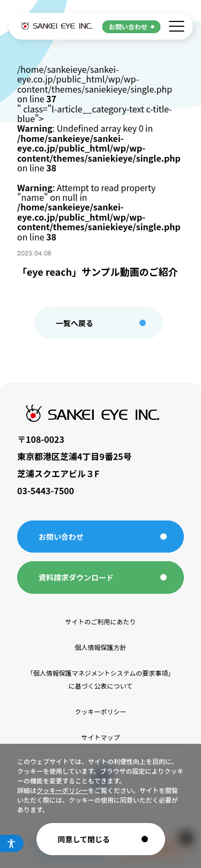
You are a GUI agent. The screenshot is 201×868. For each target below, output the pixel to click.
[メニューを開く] (176, 26)
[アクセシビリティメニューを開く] (12, 843)
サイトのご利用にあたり (100, 621)
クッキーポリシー (62, 790)
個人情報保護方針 (100, 647)
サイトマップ (100, 737)
